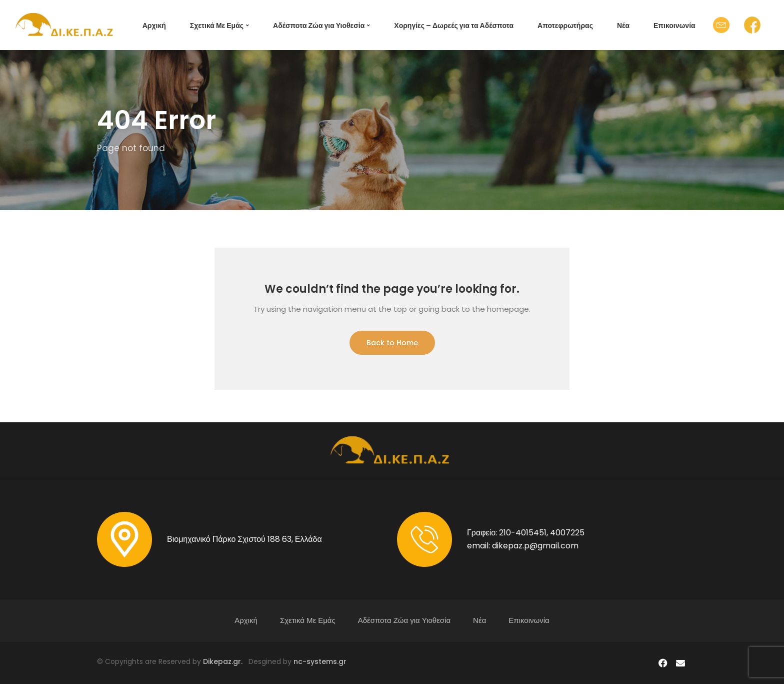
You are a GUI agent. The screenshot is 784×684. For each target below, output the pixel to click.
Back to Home (392, 343)
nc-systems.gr (319, 661)
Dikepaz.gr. (226, 661)
